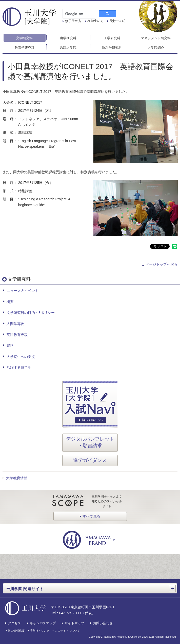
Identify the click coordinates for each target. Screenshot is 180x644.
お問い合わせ (103, 623)
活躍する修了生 (19, 368)
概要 (10, 302)
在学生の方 (96, 21)
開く (173, 587)
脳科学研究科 (112, 48)
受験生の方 (118, 21)
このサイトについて (67, 631)
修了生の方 (73, 21)
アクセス (14, 623)
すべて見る (91, 516)
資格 (10, 346)
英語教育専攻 (17, 335)
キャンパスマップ (43, 623)
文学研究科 (24, 38)
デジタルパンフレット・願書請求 (90, 442)
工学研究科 (112, 38)
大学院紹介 (156, 48)
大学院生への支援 (21, 357)
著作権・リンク (40, 631)
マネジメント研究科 (156, 38)
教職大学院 (68, 48)
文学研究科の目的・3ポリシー (31, 313)
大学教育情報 (17, 478)
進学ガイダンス (90, 460)
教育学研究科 (25, 48)
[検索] (78, 14)
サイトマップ (74, 623)
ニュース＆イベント (23, 291)
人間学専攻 (15, 324)
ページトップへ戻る (162, 264)
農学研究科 (68, 38)
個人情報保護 (16, 631)
